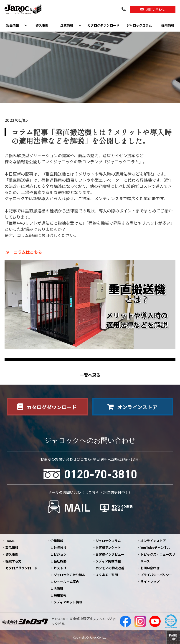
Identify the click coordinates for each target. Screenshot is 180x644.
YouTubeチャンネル (155, 547)
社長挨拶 (60, 547)
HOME (10, 541)
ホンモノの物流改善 (110, 568)
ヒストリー (62, 568)
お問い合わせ (155, 9)
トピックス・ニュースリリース (158, 558)
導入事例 (42, 25)
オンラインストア (137, 407)
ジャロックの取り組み (70, 575)
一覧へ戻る (90, 375)
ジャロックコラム (139, 25)
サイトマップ (150, 582)
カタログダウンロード (103, 25)
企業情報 (67, 25)
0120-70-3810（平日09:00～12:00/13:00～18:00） (124, 9)
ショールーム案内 (66, 582)
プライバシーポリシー (156, 575)
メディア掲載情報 (108, 561)
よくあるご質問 (107, 575)
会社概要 (60, 561)
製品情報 (13, 25)
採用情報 (168, 25)
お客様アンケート (108, 547)
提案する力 (13, 561)
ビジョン (60, 554)
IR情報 (58, 588)
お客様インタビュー (110, 554)
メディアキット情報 (68, 602)
